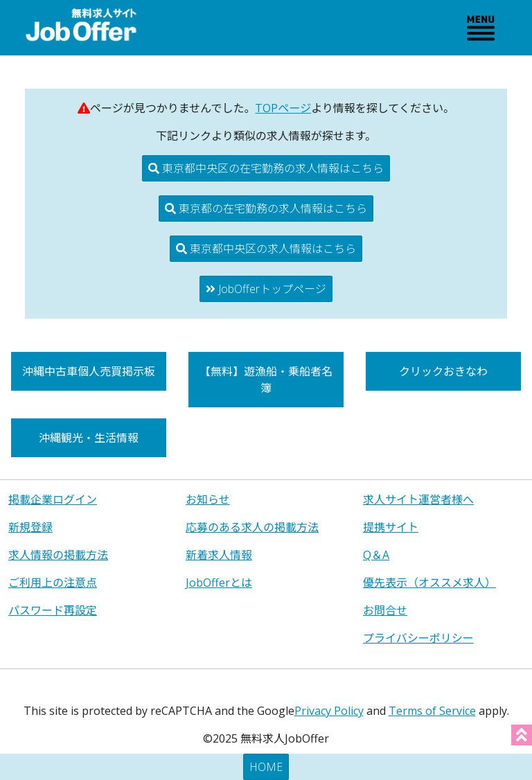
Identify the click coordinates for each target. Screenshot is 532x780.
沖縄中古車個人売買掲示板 (89, 371)
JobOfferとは (219, 583)
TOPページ (283, 108)
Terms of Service (432, 711)
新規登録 (30, 527)
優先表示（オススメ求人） (429, 583)
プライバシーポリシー (418, 638)
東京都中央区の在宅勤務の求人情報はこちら (266, 168)
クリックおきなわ (443, 371)
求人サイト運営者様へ (418, 499)
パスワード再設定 (53, 610)
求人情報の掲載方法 (58, 555)
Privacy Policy (329, 711)
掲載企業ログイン (53, 499)
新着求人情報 (219, 555)
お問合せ (385, 610)
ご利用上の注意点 (53, 583)
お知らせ (208, 499)
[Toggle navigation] (481, 28)
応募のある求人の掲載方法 (252, 527)
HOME (266, 767)
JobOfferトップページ (266, 289)
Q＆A (376, 555)
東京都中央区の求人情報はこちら (266, 249)
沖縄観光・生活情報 (89, 438)
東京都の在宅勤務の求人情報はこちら (266, 209)
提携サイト (391, 527)
